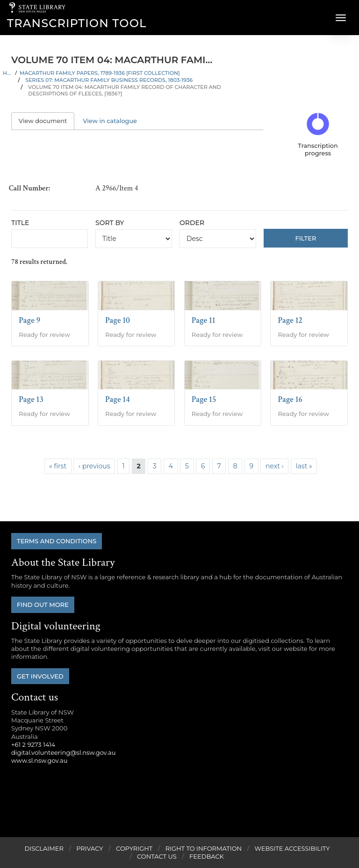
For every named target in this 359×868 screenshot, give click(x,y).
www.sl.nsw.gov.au (39, 760)
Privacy (90, 848)
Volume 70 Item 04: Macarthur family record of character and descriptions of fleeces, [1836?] (124, 91)
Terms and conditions (57, 541)
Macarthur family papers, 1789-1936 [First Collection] (100, 73)
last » (304, 466)
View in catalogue (110, 121)
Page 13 (31, 399)
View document (47, 121)
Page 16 (290, 399)
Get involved (40, 676)
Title (20, 223)
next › (275, 466)
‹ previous (94, 466)
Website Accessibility (292, 848)
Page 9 (29, 320)
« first (58, 466)
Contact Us (157, 856)
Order (192, 223)
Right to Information (204, 848)
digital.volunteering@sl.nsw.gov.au (64, 752)
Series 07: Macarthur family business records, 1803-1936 (109, 80)
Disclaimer (44, 848)
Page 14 (118, 399)
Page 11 (204, 320)
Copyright (134, 848)
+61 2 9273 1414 (33, 744)
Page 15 (204, 399)
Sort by (110, 223)
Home (7, 73)
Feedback (207, 856)
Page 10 (118, 320)
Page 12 (290, 320)
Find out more (43, 605)
